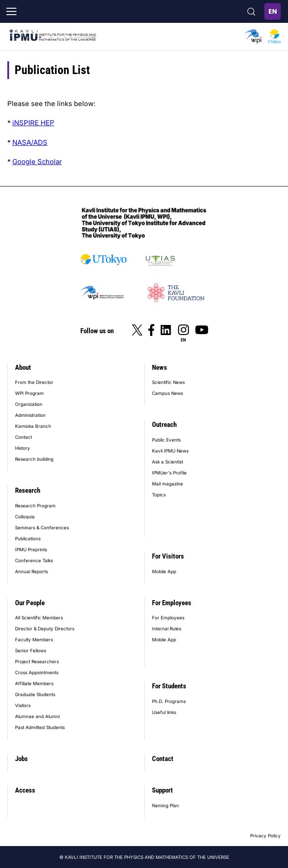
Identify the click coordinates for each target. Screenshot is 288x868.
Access (25, 790)
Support (162, 790)
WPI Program (29, 393)
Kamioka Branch (33, 426)
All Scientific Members (39, 618)
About (23, 367)
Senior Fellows (31, 650)
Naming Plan (165, 805)
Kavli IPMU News (170, 451)
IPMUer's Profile (169, 473)
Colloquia (25, 517)
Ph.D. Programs (169, 701)
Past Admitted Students (40, 727)
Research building (34, 459)
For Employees (172, 603)
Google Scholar (37, 162)
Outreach (164, 425)
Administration (30, 415)
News (160, 367)
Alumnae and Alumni (37, 716)
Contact (24, 437)
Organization (29, 404)
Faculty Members (34, 639)
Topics (159, 495)
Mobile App (164, 571)
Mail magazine (168, 484)
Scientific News (168, 382)
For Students (169, 686)
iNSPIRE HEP (33, 123)
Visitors (23, 705)
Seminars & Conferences (42, 527)
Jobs (21, 759)
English (272, 11)
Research (28, 490)
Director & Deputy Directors (45, 628)
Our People (30, 603)
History (23, 448)
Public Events (166, 440)
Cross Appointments (37, 672)
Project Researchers (37, 661)
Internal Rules (167, 628)
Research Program (35, 506)
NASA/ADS (30, 142)
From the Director (34, 382)
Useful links (164, 712)
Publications (28, 538)
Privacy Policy (265, 836)
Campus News (168, 393)
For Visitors (168, 556)
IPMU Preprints (31, 549)
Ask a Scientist (168, 462)
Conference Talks (34, 560)
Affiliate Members (34, 683)
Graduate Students (35, 694)
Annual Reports (31, 571)
